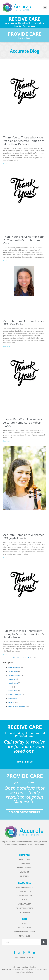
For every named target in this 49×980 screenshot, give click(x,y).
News (10, 687)
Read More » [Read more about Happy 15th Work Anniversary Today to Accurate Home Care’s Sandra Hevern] (7, 655)
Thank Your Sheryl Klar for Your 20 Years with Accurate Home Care (24, 240)
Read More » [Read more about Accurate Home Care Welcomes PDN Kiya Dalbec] (7, 346)
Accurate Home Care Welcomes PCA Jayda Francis (24, 536)
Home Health (12, 679)
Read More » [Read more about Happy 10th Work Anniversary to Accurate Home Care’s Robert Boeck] (7, 441)
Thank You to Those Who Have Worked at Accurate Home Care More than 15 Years (24, 141)
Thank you (11, 702)
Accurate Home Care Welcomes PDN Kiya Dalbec (24, 323)
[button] (45, 7)
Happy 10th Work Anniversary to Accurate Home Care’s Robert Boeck (24, 422)
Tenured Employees (15, 695)
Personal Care (13, 691)
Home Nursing (13, 683)
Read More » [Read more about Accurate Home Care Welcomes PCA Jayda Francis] (7, 558)
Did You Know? (13, 671)
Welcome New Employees (17, 706)
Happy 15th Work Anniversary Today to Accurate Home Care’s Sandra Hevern (24, 634)
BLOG (24, 919)
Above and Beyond (14, 667)
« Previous (15, 658)
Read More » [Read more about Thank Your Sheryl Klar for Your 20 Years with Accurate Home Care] (7, 261)
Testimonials (12, 699)
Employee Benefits (14, 675)
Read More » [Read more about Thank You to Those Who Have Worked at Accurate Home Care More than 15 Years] (7, 164)
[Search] (44, 942)
